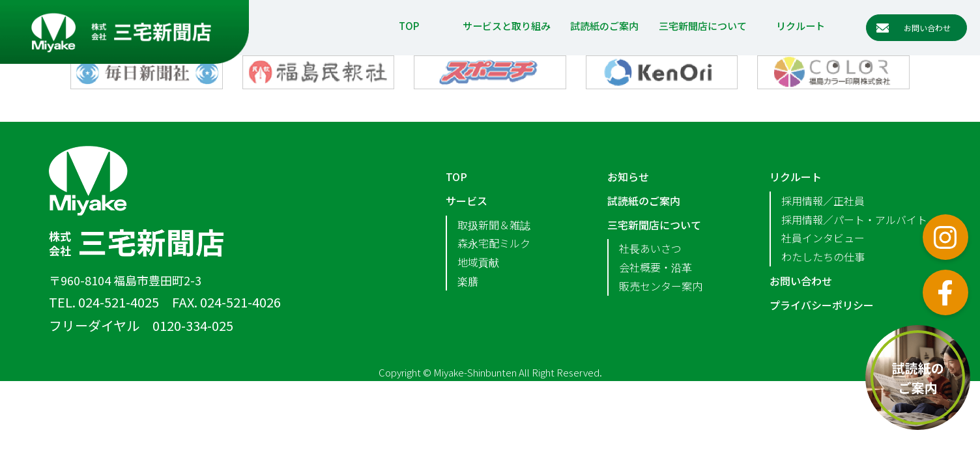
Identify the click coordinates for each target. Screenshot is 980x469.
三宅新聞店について (703, 26)
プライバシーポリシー (822, 305)
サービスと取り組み (507, 26)
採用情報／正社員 (823, 201)
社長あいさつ (650, 248)
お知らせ (628, 177)
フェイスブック (945, 292)
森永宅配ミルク (494, 243)
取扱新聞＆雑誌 (494, 225)
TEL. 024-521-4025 (104, 302)
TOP (409, 26)
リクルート (800, 26)
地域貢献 (478, 262)
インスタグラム (945, 237)
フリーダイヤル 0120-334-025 (141, 325)
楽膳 (468, 281)
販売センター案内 (661, 286)
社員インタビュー (823, 238)
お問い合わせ (801, 281)
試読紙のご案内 (604, 26)
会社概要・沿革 (656, 267)
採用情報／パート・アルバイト (854, 220)
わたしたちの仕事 (823, 257)
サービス (467, 201)
